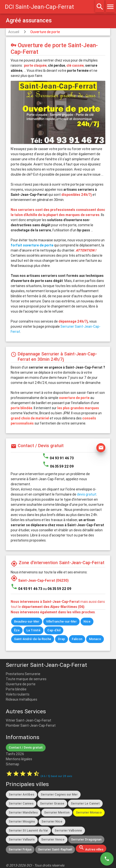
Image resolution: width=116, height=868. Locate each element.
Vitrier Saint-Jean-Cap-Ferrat (29, 720)
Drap (62, 639)
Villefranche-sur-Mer (61, 621)
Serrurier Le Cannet (85, 803)
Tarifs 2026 (15, 754)
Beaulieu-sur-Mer (27, 621)
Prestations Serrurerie (23, 674)
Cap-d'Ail (54, 630)
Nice (87, 621)
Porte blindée (16, 689)
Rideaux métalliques (21, 699)
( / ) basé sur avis (56, 776)
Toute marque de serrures (26, 679)
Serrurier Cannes (21, 803)
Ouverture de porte (45, 32)
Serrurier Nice (52, 821)
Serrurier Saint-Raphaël (55, 849)
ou (57, 589)
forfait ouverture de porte (32, 245)
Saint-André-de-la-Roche (33, 639)
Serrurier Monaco (89, 812)
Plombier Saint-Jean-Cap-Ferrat (31, 725)
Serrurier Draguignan (86, 839)
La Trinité (33, 630)
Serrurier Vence (53, 839)
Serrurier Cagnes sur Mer (59, 794)
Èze (17, 630)
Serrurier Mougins (22, 821)
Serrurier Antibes (21, 794)
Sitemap (12, 764)
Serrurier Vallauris (22, 839)
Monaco (95, 639)
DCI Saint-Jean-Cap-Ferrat (39, 7)
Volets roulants (18, 694)
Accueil (14, 32)
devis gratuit (87, 494)
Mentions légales (19, 759)
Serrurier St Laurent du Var (28, 830)
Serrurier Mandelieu (23, 812)
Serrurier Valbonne (68, 830)
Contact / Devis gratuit (26, 747)
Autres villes (91, 848)
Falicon (77, 639)
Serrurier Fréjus (20, 849)
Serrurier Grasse (52, 803)
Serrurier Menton (57, 812)
